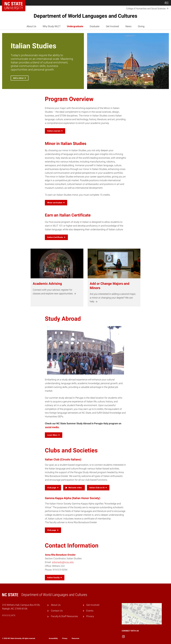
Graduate (95, 26)
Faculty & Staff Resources (64, 616)
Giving (141, 26)
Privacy (90, 616)
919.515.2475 (9, 615)
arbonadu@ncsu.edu (63, 562)
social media (52, 427)
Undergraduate (75, 26)
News (128, 26)
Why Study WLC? (52, 26)
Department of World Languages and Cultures (85, 16)
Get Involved (112, 26)
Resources (75, 638)
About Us (31, 26)
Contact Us (57, 611)
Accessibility (53, 638)
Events (90, 611)
